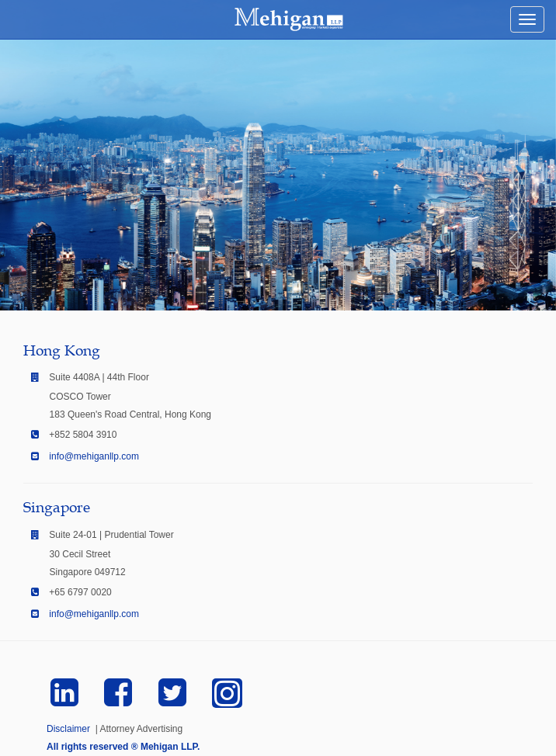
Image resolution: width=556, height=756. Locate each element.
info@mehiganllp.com (94, 456)
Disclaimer (68, 729)
